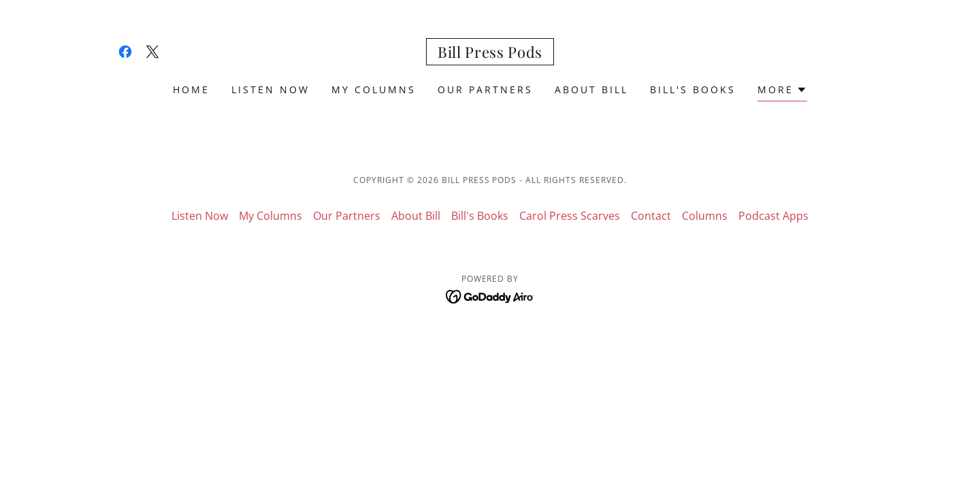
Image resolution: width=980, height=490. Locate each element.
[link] (125, 52)
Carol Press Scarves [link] (570, 216)
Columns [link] (705, 216)
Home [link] (191, 89)
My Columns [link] (374, 89)
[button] (782, 92)
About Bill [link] (591, 89)
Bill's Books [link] (693, 89)
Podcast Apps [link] (773, 216)
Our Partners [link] (485, 89)
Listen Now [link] (271, 89)
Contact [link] (651, 216)
